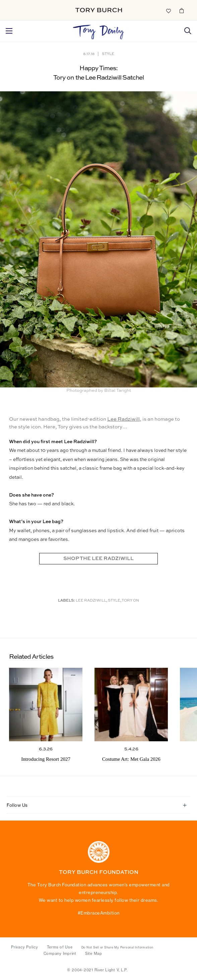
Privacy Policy (25, 947)
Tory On (130, 601)
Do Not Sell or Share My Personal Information (117, 947)
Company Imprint (60, 953)
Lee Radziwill (123, 419)
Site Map (94, 953)
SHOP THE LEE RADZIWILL (98, 558)
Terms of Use (60, 947)
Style (108, 54)
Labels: (67, 601)
